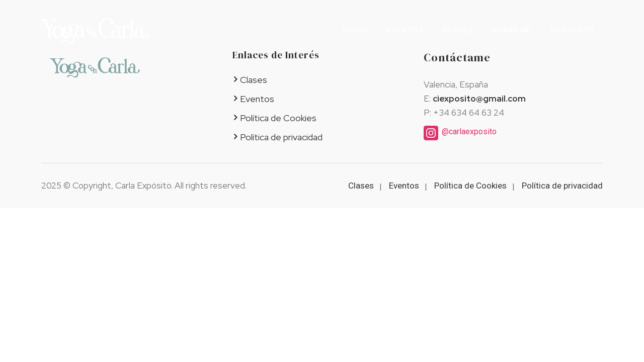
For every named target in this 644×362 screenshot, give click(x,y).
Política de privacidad (281, 137)
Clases (458, 30)
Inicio (355, 30)
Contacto (572, 30)
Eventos (405, 30)
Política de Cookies (278, 118)
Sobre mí (511, 30)
